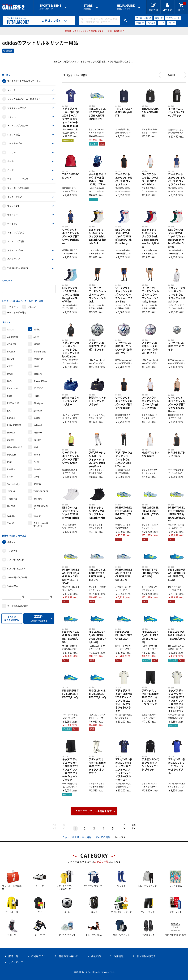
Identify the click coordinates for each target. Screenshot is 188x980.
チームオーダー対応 (17, 312)
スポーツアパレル (16, 250)
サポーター (12, 215)
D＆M (36, 366)
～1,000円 (12, 550)
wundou (11, 515)
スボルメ (151, 23)
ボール (10, 161)
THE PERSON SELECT (18, 268)
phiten (37, 454)
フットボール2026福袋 (18, 188)
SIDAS (36, 476)
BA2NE (37, 344)
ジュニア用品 (14, 134)
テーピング (12, 224)
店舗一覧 (13, 956)
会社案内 (96, 956)
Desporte (38, 373)
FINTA (36, 395)
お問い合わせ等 (126, 7)
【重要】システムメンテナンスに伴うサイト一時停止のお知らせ (94, 31)
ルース (162, 23)
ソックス (11, 117)
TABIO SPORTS (41, 491)
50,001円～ (13, 586)
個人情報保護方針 (146, 956)
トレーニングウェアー (18, 126)
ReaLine (11, 469)
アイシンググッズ (16, 232)
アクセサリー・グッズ (18, 179)
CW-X (10, 366)
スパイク (159, 18)
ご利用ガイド (38, 956)
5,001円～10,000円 (16, 568)
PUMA (36, 462)
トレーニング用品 (16, 241)
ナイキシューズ (173, 18)
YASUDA (37, 515)
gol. (9, 410)
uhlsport (38, 498)
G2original (38, 403)
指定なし (11, 541)
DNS (9, 381)
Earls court (13, 388)
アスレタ (140, 23)
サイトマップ (16, 962)
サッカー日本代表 (144, 18)
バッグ (10, 170)
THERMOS (12, 498)
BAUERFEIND (40, 351)
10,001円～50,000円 (17, 577)
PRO (9, 462)
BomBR (11, 359)
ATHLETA (12, 344)
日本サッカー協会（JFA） (41, 524)
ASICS (36, 336)
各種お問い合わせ (68, 956)
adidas (9, 51)
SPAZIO (37, 484)
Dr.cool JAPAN (40, 381)
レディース (12, 306)
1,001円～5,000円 (16, 559)
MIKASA (11, 432)
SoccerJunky (13, 484)
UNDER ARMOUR (41, 507)
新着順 (171, 75)
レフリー (11, 152)
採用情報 (119, 956)
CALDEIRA (38, 359)
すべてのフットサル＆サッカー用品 (24, 81)
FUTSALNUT (13, 403)
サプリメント (14, 206)
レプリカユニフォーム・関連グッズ (24, 99)
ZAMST (11, 523)
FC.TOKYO (38, 388)
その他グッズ (14, 259)
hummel (11, 417)
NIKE (36, 447)
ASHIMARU (13, 336)
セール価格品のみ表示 (18, 605)
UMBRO (11, 506)
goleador (38, 410)
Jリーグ (171, 23)
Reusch (37, 469)
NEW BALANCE (14, 447)
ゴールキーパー (15, 143)
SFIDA (10, 476)
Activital (11, 329)
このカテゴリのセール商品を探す (93, 811)
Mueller (37, 440)
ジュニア (32, 306)
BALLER (11, 351)
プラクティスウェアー (18, 108)
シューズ (11, 90)
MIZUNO (38, 432)
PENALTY (12, 454)
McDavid (38, 425)
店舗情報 (88, 7)
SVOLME (11, 491)
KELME (37, 417)
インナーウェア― (16, 197)
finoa (10, 395)
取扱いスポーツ (50, 7)
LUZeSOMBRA (14, 425)
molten (11, 440)
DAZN (10, 373)
